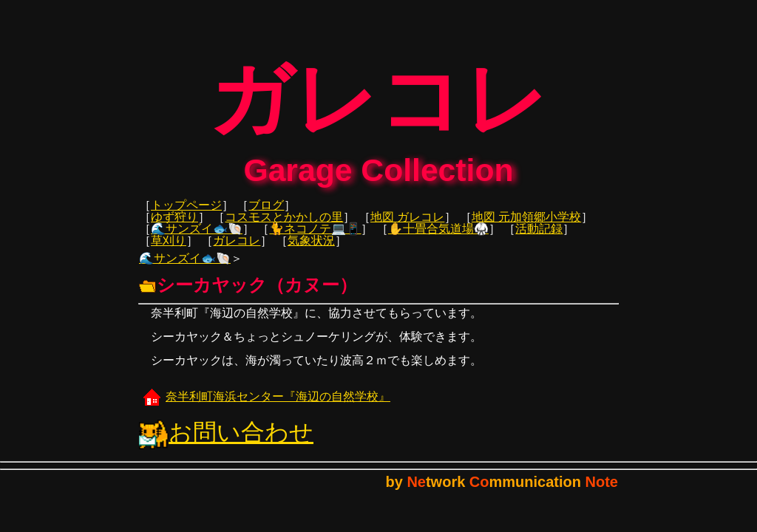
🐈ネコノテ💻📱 (315, 239)
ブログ (266, 215)
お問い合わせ (226, 443)
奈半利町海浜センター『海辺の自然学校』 (265, 407)
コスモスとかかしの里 (284, 227)
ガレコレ (237, 251)
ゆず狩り (174, 227)
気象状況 (311, 251)
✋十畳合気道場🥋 (438, 239)
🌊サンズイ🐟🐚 (197, 239)
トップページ (186, 215)
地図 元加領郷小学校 (526, 227)
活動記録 (539, 239)
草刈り (169, 251)
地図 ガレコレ (407, 227)
